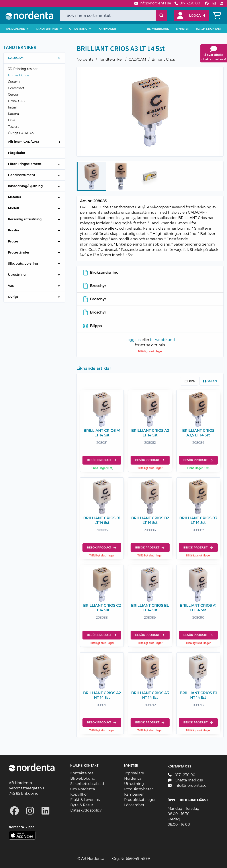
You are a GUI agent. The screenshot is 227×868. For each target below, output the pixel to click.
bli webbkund (162, 340)
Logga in (133, 340)
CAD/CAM (137, 59)
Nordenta (85, 59)
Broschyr (95, 286)
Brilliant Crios (163, 59)
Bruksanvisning (101, 272)
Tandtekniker (111, 59)
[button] (192, 15)
